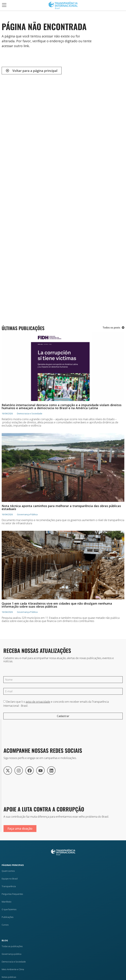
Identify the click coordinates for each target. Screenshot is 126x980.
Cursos (5, 925)
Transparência (9, 886)
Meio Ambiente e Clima (13, 969)
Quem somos (8, 871)
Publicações (8, 917)
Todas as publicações (12, 946)
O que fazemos (9, 909)
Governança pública (11, 954)
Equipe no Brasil (10, 879)
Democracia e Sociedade (14, 962)
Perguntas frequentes (12, 894)
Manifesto (7, 902)
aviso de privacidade (38, 702)
